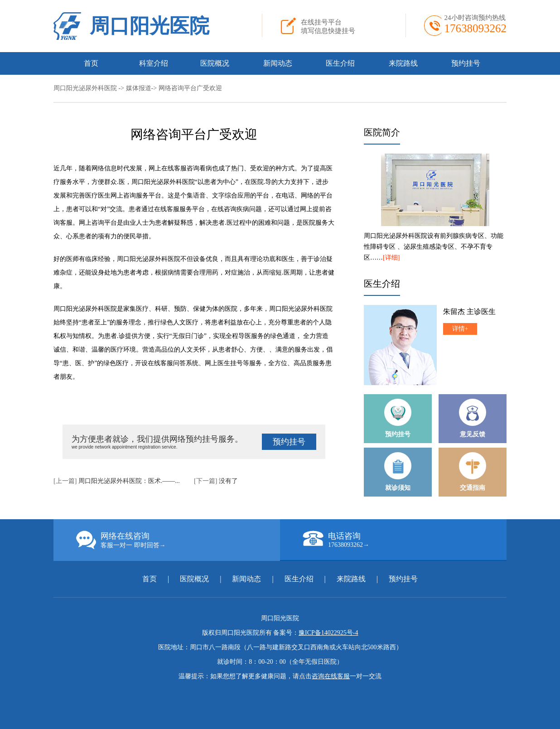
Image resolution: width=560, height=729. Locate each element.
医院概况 (215, 63)
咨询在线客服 (331, 676)
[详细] (391, 258)
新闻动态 (278, 63)
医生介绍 (340, 63)
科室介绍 (154, 63)
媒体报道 (139, 88)
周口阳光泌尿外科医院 (85, 88)
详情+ (460, 329)
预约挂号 (466, 63)
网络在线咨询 (178, 540)
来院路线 (403, 63)
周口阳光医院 (150, 26)
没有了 (228, 481)
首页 (91, 63)
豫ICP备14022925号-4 (328, 633)
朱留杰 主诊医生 (469, 311)
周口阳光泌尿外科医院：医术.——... (129, 481)
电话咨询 (405, 540)
